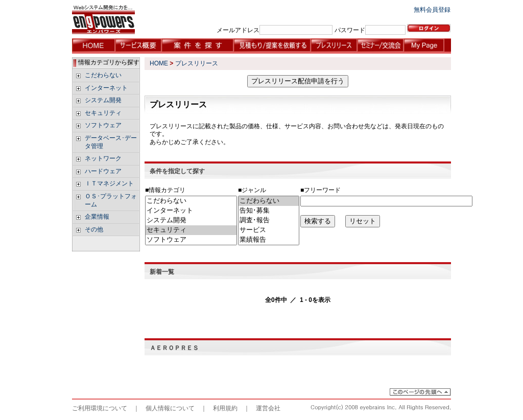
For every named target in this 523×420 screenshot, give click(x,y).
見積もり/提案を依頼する (272, 46)
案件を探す (197, 46)
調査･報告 (269, 220)
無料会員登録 (432, 10)
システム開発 (191, 220)
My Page (427, 46)
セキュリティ (191, 230)
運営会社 (268, 408)
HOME (93, 46)
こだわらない (191, 201)
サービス (269, 230)
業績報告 (269, 240)
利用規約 (225, 408)
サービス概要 (138, 46)
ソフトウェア (191, 240)
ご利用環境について (100, 408)
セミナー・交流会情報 (380, 46)
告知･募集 (269, 211)
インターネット (191, 211)
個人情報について (170, 408)
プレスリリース (334, 46)
